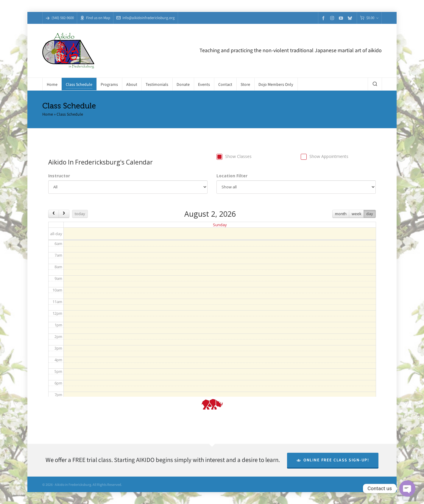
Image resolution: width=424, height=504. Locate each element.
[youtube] (342, 18)
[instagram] (333, 18)
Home (48, 114)
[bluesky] (351, 18)
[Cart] (369, 18)
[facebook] (324, 18)
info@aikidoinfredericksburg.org (146, 18)
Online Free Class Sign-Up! (333, 460)
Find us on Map (95, 18)
